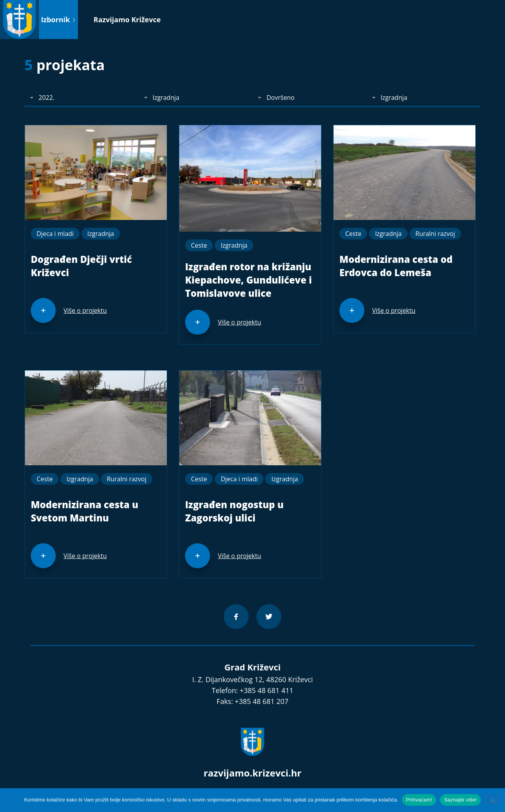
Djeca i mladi (55, 234)
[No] (493, 800)
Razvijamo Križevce (127, 20)
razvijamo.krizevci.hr (253, 773)
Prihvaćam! (419, 800)
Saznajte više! (460, 800)
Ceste (199, 245)
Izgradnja (101, 234)
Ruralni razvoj (435, 234)
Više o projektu (85, 310)
